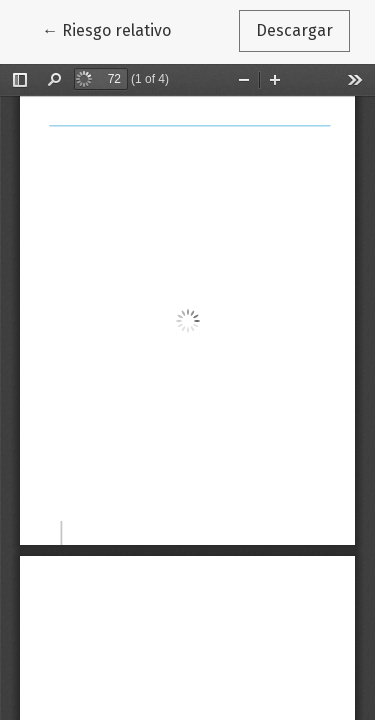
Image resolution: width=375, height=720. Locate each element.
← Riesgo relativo (115, 29)
